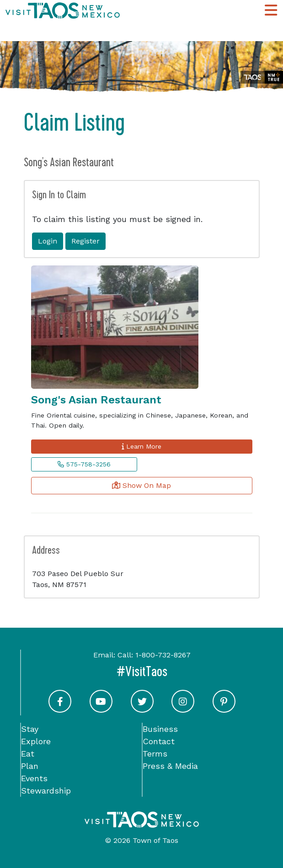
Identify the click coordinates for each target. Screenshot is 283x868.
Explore (36, 741)
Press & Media (170, 766)
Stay (30, 729)
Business (160, 729)
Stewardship (46, 791)
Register (85, 241)
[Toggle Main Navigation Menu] (271, 11)
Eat (28, 754)
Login (48, 241)
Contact (159, 741)
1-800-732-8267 (163, 655)
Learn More (141, 446)
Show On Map (141, 485)
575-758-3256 (84, 464)
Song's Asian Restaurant (96, 400)
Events (34, 778)
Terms (155, 754)
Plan (30, 766)
